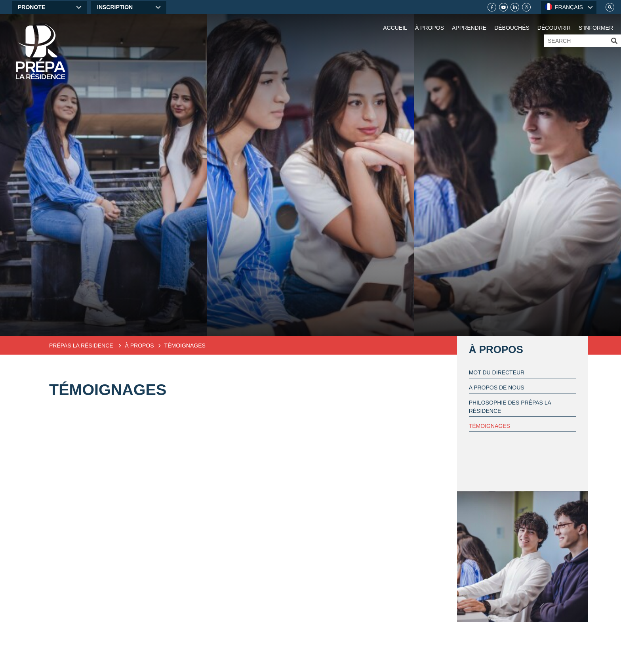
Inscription (115, 7)
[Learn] (469, 20)
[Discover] (554, 20)
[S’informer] (596, 20)
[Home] (41, 52)
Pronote (31, 7)
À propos (496, 349)
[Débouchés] (512, 20)
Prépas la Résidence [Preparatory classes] (82, 346)
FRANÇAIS (564, 7)
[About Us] (430, 20)
